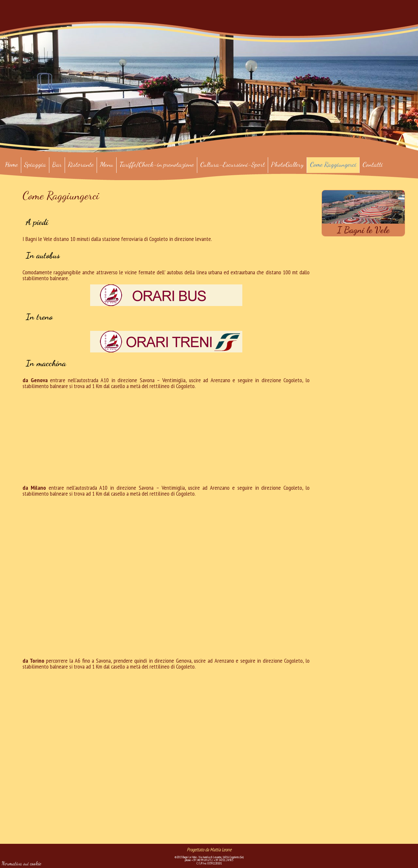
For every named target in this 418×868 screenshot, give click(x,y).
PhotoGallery (287, 164)
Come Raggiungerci (333, 164)
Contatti (373, 164)
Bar (57, 164)
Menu (107, 164)
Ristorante (81, 164)
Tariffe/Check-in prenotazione (157, 164)
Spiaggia (35, 164)
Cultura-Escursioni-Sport (233, 164)
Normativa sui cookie (21, 863)
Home (11, 164)
